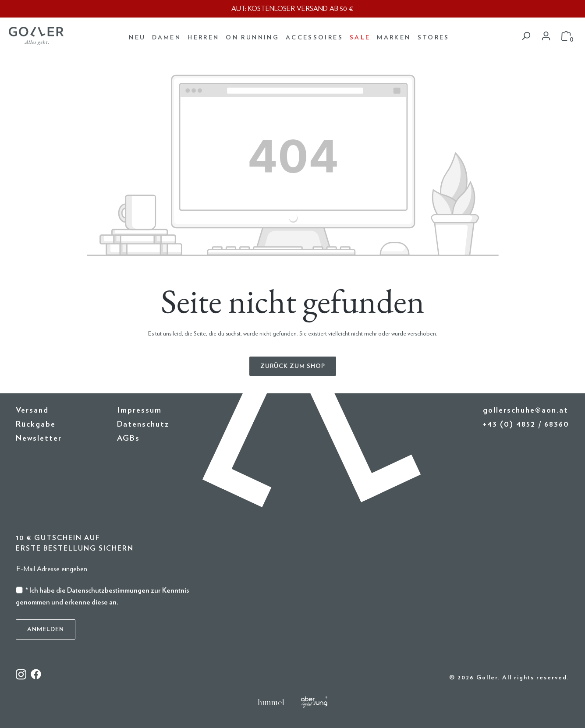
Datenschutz (143, 424)
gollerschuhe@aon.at (526, 410)
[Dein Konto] (546, 36)
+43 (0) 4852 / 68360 (526, 424)
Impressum (139, 410)
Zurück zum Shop (293, 366)
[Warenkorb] (566, 36)
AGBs (128, 438)
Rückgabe (36, 424)
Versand (32, 410)
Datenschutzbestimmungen (108, 590)
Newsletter (39, 438)
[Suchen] (526, 36)
